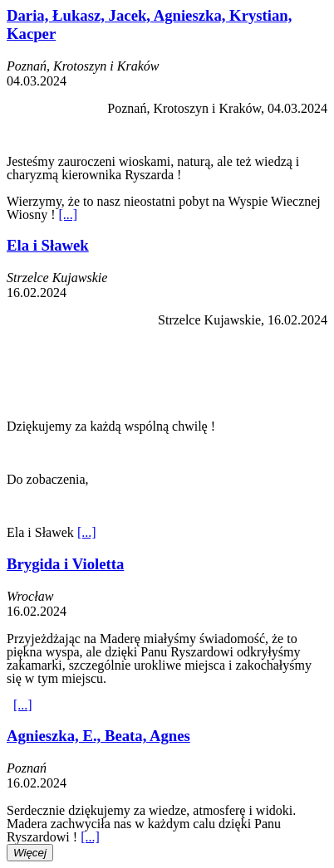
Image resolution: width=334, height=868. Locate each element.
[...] (68, 215)
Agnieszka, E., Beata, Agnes (98, 736)
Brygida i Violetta (65, 564)
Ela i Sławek (48, 245)
